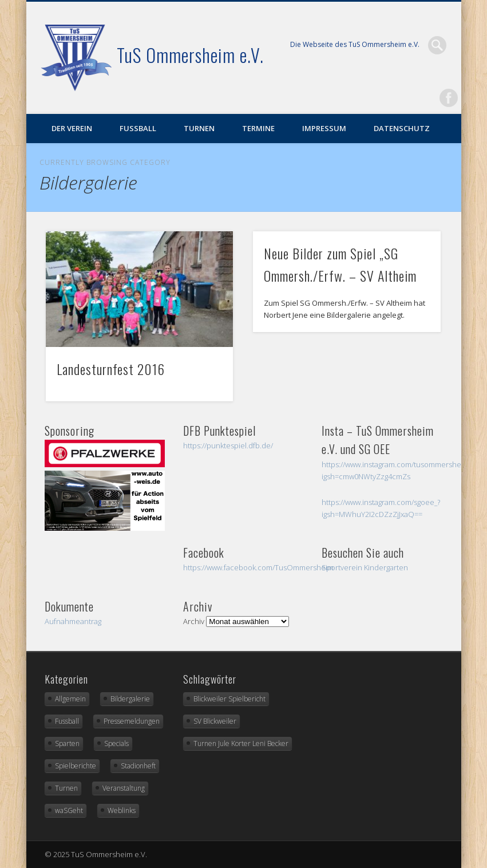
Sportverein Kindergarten (365, 567)
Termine (258, 128)
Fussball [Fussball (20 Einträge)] (67, 721)
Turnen (199, 128)
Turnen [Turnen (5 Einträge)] (66, 788)
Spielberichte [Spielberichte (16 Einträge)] (76, 766)
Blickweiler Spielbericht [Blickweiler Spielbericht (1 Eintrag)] (229, 699)
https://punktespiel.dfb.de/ (228, 445)
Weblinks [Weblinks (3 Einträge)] (122, 810)
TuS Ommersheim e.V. (190, 55)
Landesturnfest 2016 (111, 369)
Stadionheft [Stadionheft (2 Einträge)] (138, 766)
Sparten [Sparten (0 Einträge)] (67, 743)
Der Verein (72, 128)
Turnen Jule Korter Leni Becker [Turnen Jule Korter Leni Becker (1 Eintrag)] (241, 743)
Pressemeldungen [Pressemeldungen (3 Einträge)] (132, 721)
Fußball (138, 128)
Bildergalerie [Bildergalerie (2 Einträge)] (130, 699)
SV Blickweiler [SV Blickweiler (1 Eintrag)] (215, 721)
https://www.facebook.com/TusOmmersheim (258, 567)
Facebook (449, 98)
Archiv (194, 621)
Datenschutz (402, 128)
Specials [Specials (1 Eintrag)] (116, 743)
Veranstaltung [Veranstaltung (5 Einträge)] (124, 788)
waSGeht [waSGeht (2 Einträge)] (69, 810)
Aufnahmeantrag (73, 621)
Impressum (324, 128)
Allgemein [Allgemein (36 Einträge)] (70, 699)
